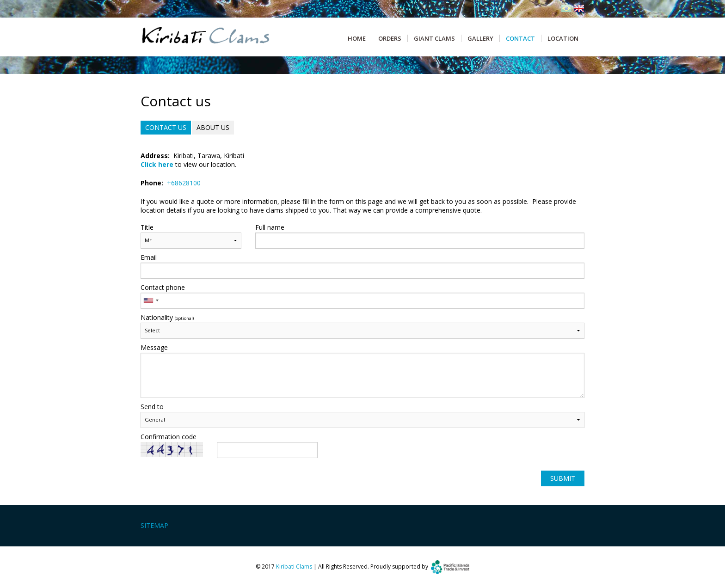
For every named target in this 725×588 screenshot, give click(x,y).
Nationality (167, 318)
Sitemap (154, 525)
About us (213, 127)
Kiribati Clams (294, 567)
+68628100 (184, 183)
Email (149, 257)
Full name (270, 227)
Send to (152, 407)
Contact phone (163, 288)
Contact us (166, 127)
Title (147, 227)
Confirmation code (169, 437)
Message (154, 348)
